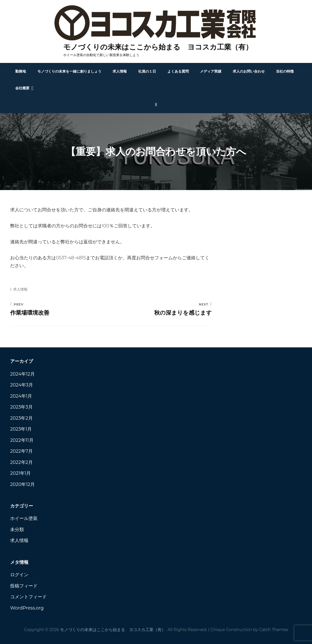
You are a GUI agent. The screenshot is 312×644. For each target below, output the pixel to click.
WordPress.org (27, 608)
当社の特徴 (285, 71)
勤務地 (21, 71)
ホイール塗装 (24, 518)
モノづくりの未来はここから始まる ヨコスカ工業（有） (158, 47)
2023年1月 (21, 429)
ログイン (19, 575)
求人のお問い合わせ (249, 71)
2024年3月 (22, 385)
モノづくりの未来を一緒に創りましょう (69, 71)
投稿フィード (24, 586)
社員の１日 (147, 71)
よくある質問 (178, 71)
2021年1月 (20, 473)
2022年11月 (22, 440)
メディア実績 (211, 71)
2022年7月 (21, 451)
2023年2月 (21, 418)
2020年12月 (22, 484)
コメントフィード (28, 597)
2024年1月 (21, 396)
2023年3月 (21, 407)
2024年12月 (22, 374)
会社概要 (22, 88)
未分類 (17, 530)
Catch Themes (274, 630)
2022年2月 (21, 462)
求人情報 (120, 71)
